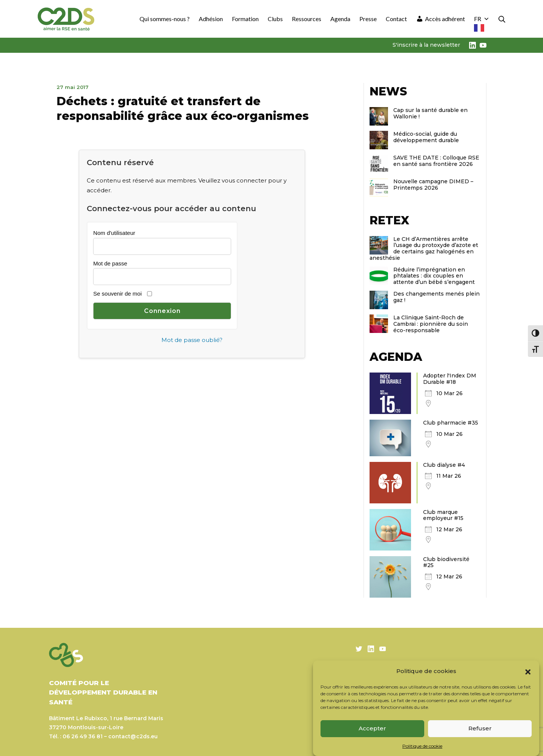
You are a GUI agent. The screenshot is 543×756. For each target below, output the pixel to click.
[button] (528, 671)
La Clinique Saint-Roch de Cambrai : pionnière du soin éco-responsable (431, 324)
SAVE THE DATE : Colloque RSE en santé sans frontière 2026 (436, 161)
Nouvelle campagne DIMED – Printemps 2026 (433, 185)
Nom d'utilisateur (114, 233)
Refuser (480, 728)
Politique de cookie (422, 746)
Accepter (372, 728)
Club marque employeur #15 (443, 515)
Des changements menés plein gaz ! (436, 297)
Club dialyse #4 (444, 465)
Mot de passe (110, 263)
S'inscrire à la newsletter (426, 45)
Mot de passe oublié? (192, 340)
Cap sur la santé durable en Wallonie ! (430, 113)
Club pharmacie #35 (451, 423)
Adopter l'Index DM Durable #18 (450, 379)
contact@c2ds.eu (133, 736)
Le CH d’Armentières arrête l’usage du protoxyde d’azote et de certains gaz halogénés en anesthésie (424, 248)
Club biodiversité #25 (446, 562)
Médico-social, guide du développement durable (426, 137)
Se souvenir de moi (117, 294)
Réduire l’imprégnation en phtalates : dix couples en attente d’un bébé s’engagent (434, 276)
